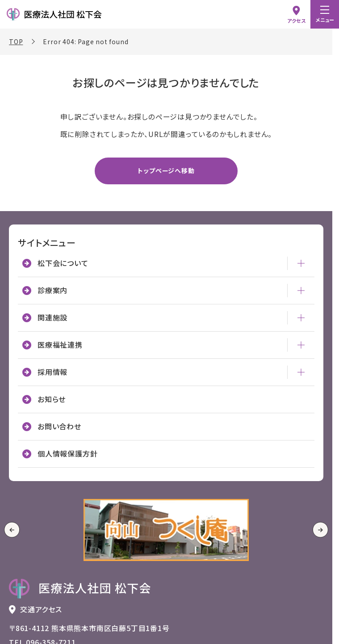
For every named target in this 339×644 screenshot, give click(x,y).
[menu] (325, 14)
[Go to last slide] (12, 530)
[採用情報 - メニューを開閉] (301, 372)
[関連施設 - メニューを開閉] (301, 318)
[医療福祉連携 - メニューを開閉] (301, 345)
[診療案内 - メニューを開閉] (301, 291)
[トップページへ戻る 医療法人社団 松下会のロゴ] (80, 589)
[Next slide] (320, 530)
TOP (16, 42)
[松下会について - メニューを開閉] (301, 263)
